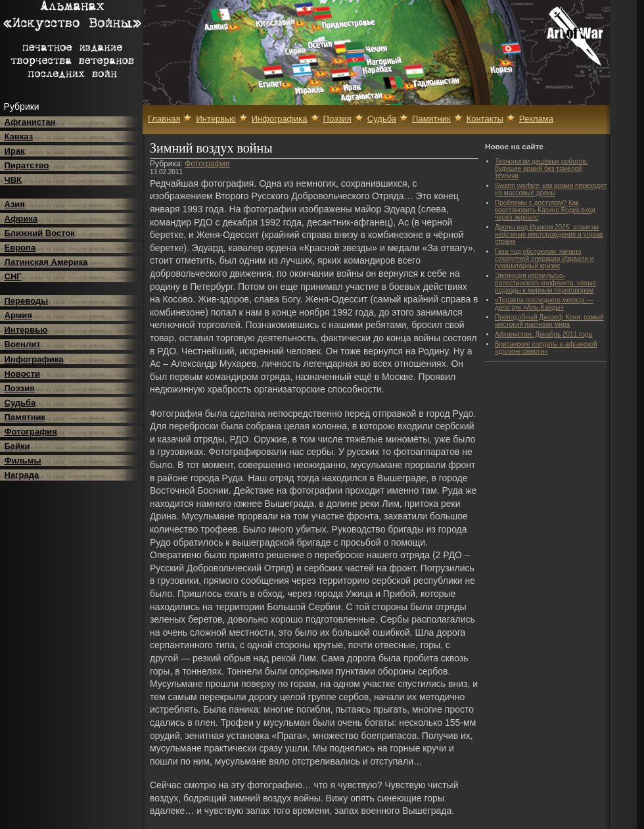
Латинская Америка (46, 262)
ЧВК (13, 180)
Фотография (31, 432)
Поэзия (20, 388)
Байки (17, 446)
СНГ (13, 276)
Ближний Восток (40, 233)
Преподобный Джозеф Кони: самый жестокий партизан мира (549, 321)
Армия (18, 315)
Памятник (25, 417)
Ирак (15, 151)
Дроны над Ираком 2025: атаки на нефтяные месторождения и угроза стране (549, 234)
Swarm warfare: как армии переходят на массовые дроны (551, 189)
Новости (23, 374)
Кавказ (19, 136)
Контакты (485, 119)
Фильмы (23, 461)
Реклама (536, 119)
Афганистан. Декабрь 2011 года (543, 334)
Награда (22, 475)
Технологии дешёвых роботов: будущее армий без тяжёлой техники (541, 169)
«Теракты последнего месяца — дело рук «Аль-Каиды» (544, 304)
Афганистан (30, 122)
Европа (20, 248)
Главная (164, 119)
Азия (15, 204)
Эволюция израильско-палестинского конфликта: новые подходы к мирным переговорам (545, 283)
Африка (21, 219)
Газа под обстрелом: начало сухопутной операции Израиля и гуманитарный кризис (544, 259)
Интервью (26, 330)
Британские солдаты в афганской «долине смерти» (546, 348)
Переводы (27, 301)
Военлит (23, 344)
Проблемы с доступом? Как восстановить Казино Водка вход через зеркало (545, 210)
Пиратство (27, 165)
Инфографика (34, 359)
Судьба (20, 403)
